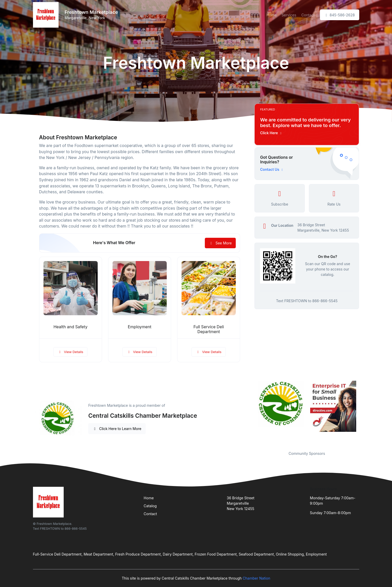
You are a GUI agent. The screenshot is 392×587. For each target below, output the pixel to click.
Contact (308, 15)
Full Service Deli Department (209, 329)
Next (363, 413)
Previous (251, 413)
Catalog (150, 506)
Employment (140, 327)
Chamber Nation (256, 578)
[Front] (47, 15)
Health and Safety (70, 327)
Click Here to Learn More (117, 429)
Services (289, 15)
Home (271, 15)
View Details (71, 352)
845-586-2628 (340, 15)
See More (220, 243)
